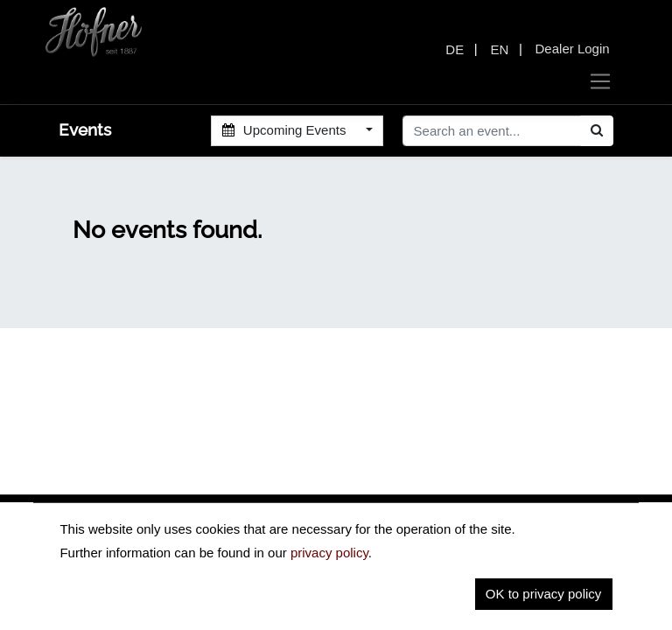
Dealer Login (573, 49)
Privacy (455, 599)
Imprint (521, 599)
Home (391, 599)
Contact (590, 599)
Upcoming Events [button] (286, 130)
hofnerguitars (297, 554)
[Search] (597, 131)
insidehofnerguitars (150, 554)
